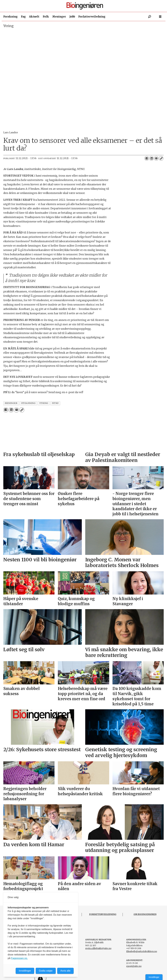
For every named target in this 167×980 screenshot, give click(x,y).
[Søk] (150, 17)
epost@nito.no (134, 966)
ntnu (55, 403)
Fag (23, 17)
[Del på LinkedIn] (151, 158)
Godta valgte (46, 971)
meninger (11, 403)
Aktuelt (34, 17)
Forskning (10, 17)
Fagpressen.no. (19, 958)
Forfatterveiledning (92, 17)
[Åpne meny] (160, 17)
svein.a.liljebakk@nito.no (98, 948)
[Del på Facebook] (147, 158)
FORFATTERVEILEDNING (103, 914)
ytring (44, 403)
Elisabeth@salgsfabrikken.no (142, 951)
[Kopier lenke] (161, 158)
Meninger (59, 17)
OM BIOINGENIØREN (145, 914)
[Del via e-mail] (156, 158)
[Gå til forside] (85, 6)
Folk (46, 17)
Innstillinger (154, 977)
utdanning (28, 403)
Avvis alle (65, 971)
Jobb (72, 17)
